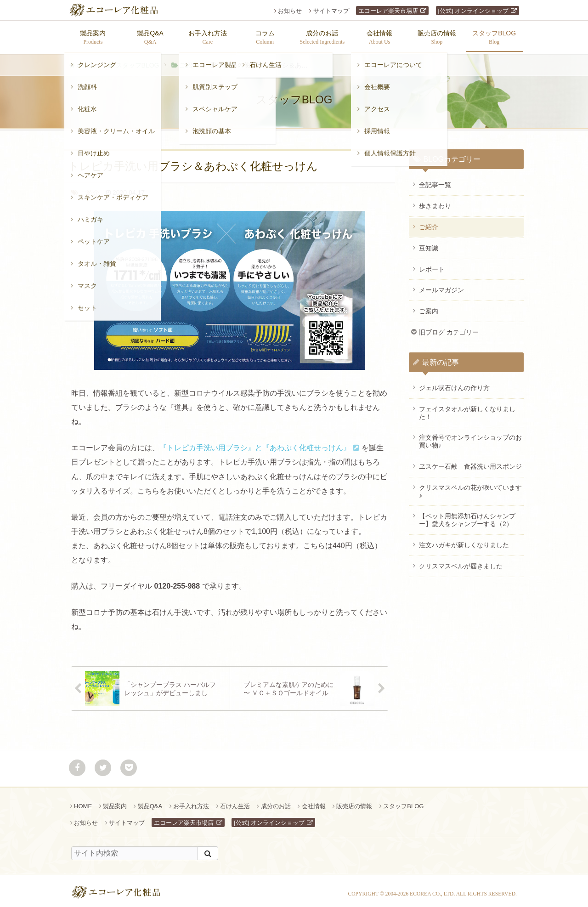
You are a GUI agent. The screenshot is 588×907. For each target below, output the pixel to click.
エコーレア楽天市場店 (388, 11)
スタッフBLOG (138, 61)
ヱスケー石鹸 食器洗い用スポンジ (470, 462)
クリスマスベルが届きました (461, 561)
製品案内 (115, 802)
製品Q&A (150, 802)
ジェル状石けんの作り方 (454, 383)
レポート (432, 265)
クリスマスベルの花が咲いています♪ (470, 487)
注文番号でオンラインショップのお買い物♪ (470, 437)
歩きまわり (435, 201)
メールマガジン (441, 285)
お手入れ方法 (191, 802)
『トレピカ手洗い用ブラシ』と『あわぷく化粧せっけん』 (255, 443)
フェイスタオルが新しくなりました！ (467, 408)
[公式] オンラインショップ (474, 11)
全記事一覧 (435, 180)
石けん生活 (235, 802)
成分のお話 (276, 802)
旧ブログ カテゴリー (449, 328)
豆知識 (429, 244)
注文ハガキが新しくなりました (464, 540)
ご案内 (429, 306)
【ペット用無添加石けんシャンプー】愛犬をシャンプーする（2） (467, 515)
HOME (83, 802)
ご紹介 (189, 61)
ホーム (86, 61)
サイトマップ (331, 11)
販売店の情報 (354, 802)
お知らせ (290, 11)
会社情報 (314, 802)
